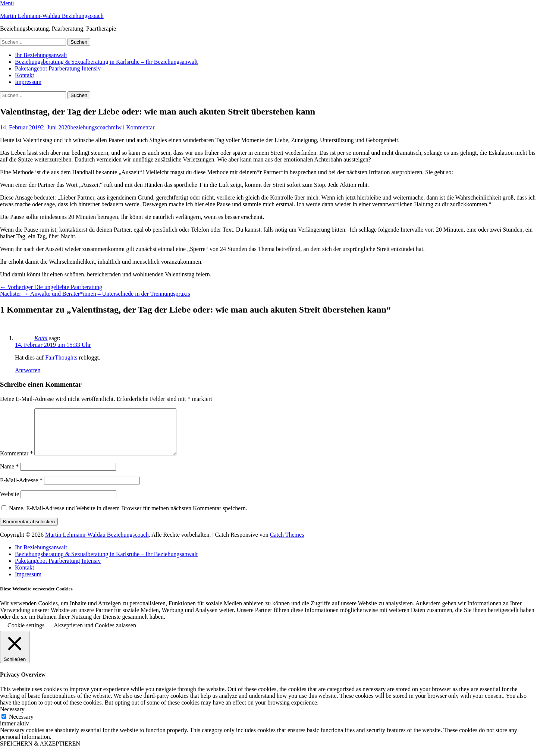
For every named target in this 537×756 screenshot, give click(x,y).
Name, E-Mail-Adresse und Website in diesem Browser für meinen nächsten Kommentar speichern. (128, 517)
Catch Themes (287, 544)
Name (9, 475)
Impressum (28, 82)
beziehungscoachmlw (96, 127)
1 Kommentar (138, 127)
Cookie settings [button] (26, 634)
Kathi (41, 338)
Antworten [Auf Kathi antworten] (28, 370)
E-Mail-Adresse (21, 489)
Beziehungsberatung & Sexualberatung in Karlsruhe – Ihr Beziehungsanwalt (106, 62)
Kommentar (16, 462)
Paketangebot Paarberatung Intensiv (58, 68)
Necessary (21, 726)
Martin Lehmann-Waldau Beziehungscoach (52, 16)
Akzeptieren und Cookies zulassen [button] (95, 634)
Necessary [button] (12, 718)
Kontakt (25, 75)
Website (10, 503)
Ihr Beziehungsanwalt (41, 55)
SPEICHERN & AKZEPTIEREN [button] (40, 752)
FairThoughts (61, 357)
